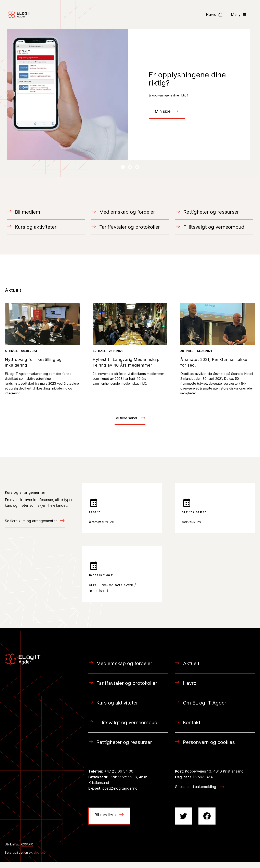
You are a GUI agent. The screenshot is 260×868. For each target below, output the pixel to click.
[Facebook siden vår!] (207, 822)
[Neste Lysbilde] (123, 167)
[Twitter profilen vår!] (183, 822)
